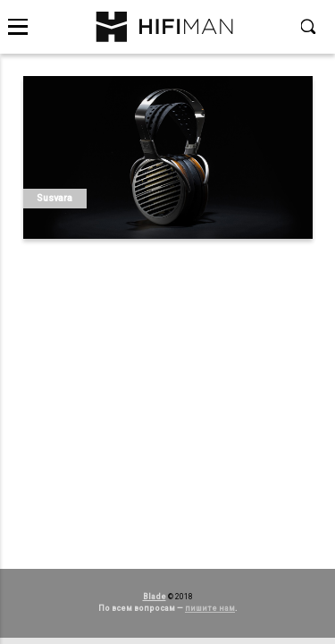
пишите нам (210, 608)
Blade (155, 597)
